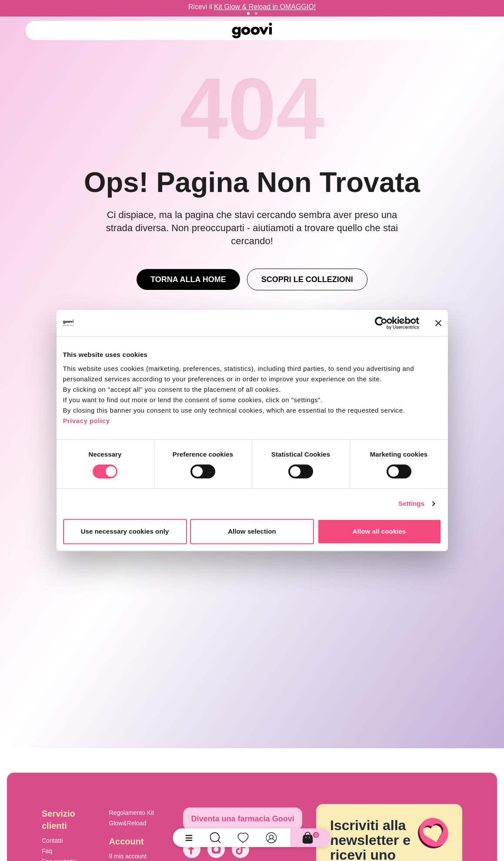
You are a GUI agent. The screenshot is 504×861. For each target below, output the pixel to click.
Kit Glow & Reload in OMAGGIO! (265, 7)
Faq (47, 851)
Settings (411, 503)
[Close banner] (438, 323)
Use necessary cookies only (125, 531)
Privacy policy (87, 421)
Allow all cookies (379, 531)
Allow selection (252, 531)
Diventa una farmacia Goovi (243, 819)
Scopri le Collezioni (307, 279)
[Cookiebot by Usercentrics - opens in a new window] (381, 323)
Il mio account (128, 856)
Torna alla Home (188, 279)
